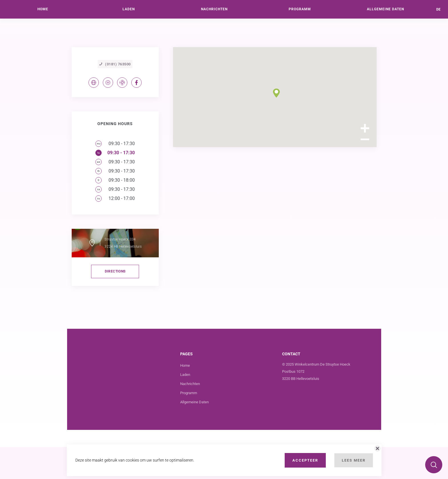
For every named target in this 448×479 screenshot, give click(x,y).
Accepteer (305, 460)
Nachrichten (190, 416)
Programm (189, 425)
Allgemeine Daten (194, 434)
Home (185, 397)
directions (115, 303)
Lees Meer (354, 460)
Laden (185, 407)
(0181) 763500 (115, 96)
